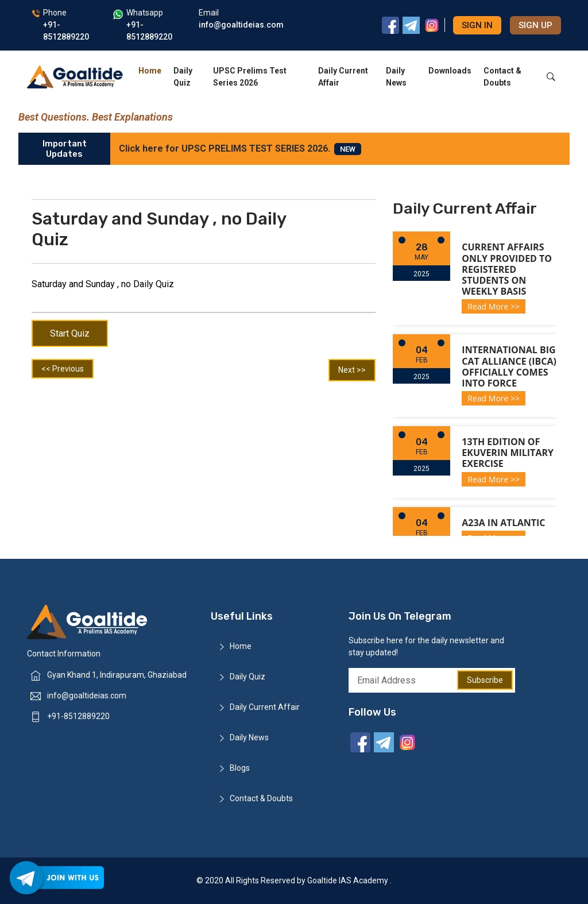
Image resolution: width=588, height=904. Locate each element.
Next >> (352, 370)
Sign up (535, 25)
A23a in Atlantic (503, 523)
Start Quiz (70, 333)
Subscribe (485, 680)
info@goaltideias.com (87, 696)
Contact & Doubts (502, 77)
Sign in (477, 25)
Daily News (396, 77)
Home (150, 71)
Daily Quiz (183, 77)
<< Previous (63, 369)
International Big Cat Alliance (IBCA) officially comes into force (509, 366)
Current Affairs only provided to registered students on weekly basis (507, 269)
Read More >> (494, 306)
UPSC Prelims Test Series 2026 (250, 77)
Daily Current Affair (343, 77)
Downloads (450, 71)
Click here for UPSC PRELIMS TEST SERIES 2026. (240, 149)
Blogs (240, 768)
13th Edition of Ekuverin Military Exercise (508, 453)
